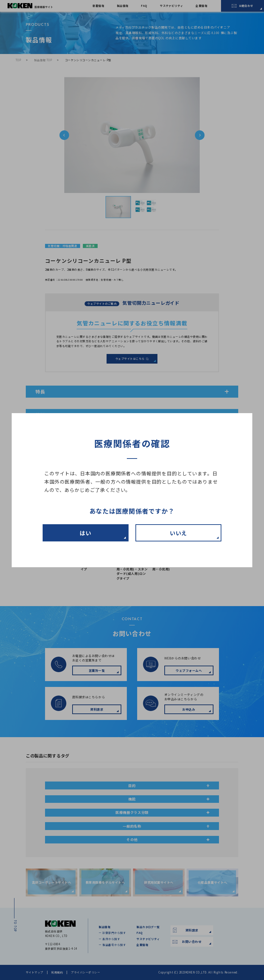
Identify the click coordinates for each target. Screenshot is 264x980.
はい (86, 533)
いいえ (179, 533)
